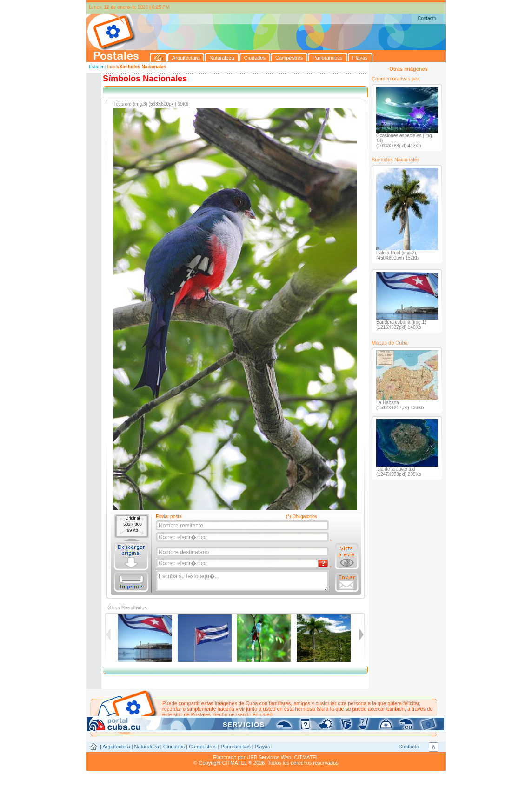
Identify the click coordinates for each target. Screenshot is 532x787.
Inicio (112, 67)
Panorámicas (236, 747)
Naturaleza (147, 747)
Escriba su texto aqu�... (243, 581)
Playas (263, 747)
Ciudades (174, 747)
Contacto (427, 18)
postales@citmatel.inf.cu (242, 720)
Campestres (203, 747)
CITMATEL (306, 757)
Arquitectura (116, 747)
